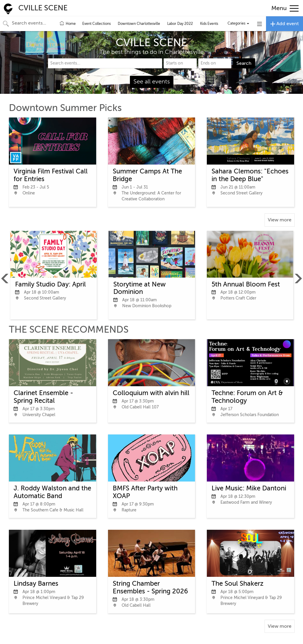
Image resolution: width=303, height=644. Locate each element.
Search (244, 63)
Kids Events (209, 24)
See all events (152, 82)
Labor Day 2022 (180, 24)
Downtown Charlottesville (139, 24)
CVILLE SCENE (43, 8)
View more (280, 220)
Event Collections (96, 24)
